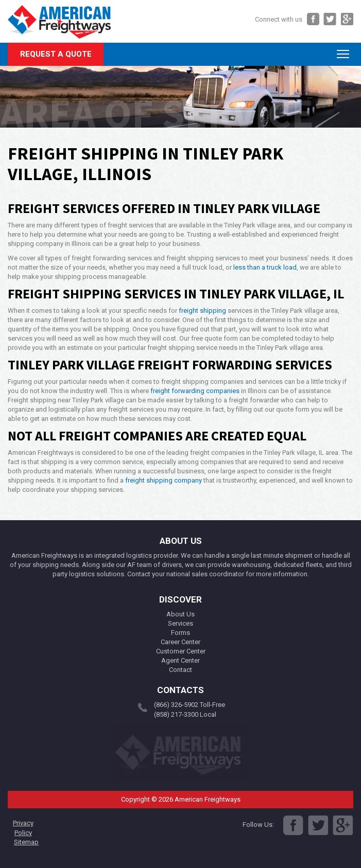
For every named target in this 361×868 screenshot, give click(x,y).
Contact (180, 670)
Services (180, 623)
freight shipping (202, 311)
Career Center (180, 642)
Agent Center (180, 660)
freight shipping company (164, 480)
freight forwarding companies (195, 391)
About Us (180, 614)
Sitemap (26, 842)
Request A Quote (56, 54)
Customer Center (181, 651)
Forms (180, 633)
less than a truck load (265, 267)
